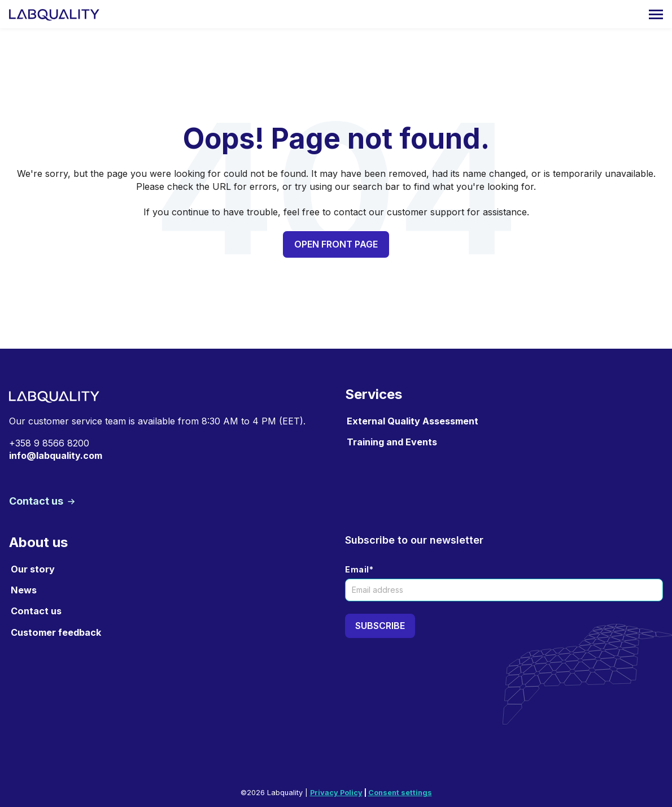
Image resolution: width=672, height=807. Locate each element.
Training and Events (392, 442)
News (24, 590)
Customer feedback (56, 632)
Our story (33, 569)
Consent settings (400, 793)
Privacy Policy (336, 793)
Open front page (336, 244)
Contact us (37, 501)
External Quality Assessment (413, 421)
